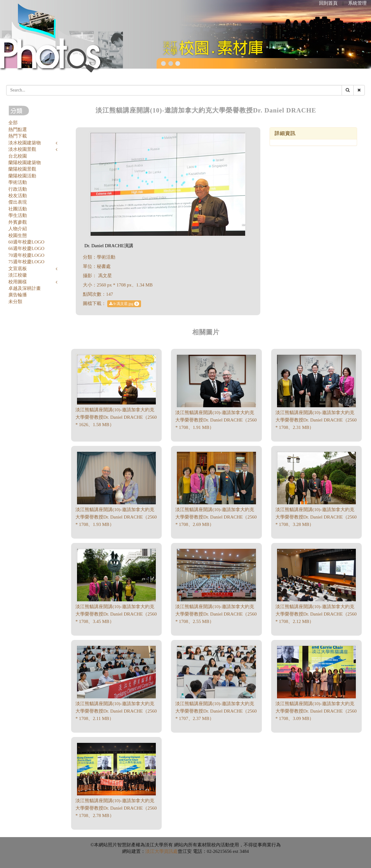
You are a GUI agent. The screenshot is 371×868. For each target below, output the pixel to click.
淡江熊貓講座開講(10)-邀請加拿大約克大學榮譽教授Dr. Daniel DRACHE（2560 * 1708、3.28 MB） (316, 517)
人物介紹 (18, 229)
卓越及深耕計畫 (25, 288)
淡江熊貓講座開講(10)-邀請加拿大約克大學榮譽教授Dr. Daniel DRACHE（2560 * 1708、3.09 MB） (316, 711)
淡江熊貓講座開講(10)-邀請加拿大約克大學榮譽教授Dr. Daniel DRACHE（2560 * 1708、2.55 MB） (216, 614)
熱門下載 (18, 136)
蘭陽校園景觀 (22, 169)
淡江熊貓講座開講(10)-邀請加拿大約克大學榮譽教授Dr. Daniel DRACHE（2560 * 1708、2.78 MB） (116, 808)
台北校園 (18, 156)
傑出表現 (18, 202)
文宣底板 (18, 269)
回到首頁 (328, 3)
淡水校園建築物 (25, 143)
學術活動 (18, 182)
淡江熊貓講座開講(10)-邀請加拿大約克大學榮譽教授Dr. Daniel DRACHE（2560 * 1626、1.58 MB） (116, 417)
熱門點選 (18, 129)
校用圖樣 (18, 282)
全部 (13, 123)
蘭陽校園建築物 (25, 163)
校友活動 (18, 196)
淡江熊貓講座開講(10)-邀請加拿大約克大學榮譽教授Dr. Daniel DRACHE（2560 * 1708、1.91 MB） (216, 420)
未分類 (15, 302)
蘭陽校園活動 (22, 176)
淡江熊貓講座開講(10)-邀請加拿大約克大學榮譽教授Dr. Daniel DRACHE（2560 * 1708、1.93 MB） (116, 517)
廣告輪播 (18, 295)
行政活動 (18, 189)
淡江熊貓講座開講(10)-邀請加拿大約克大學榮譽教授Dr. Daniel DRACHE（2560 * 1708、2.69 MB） (216, 517)
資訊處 (171, 851)
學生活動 (18, 215)
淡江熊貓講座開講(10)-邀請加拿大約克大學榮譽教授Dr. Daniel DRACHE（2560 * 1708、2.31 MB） (316, 420)
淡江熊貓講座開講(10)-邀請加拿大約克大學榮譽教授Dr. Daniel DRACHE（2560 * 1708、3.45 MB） (116, 614)
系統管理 (357, 3)
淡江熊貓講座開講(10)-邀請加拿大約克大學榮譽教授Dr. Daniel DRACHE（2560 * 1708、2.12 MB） (316, 614)
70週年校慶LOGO (26, 255)
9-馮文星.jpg (124, 304)
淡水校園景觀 (22, 149)
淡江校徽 (18, 275)
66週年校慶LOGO (26, 248)
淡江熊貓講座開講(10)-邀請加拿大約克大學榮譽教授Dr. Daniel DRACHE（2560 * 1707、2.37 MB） (216, 711)
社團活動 (18, 209)
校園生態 (18, 235)
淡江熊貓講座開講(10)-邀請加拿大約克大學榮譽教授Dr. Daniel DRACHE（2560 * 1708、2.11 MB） (116, 711)
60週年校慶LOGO (26, 242)
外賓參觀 (18, 222)
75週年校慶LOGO (26, 262)
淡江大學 (155, 851)
